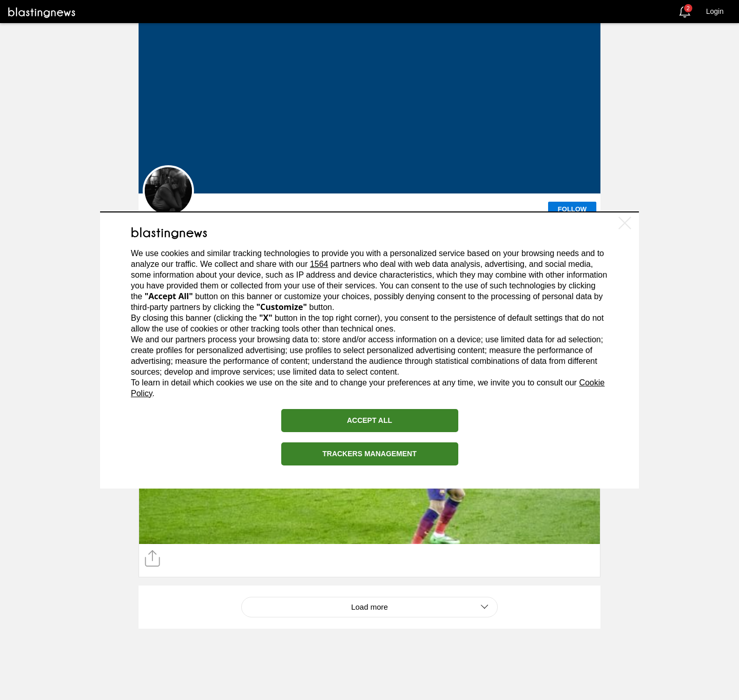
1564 (319, 264)
